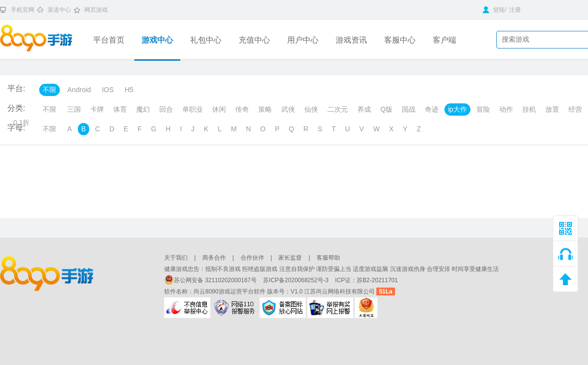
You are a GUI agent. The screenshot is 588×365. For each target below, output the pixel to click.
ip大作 (457, 109)
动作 (506, 109)
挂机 (529, 109)
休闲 (219, 109)
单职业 (193, 109)
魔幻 (143, 109)
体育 (120, 109)
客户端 (444, 40)
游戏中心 (157, 40)
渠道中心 (59, 10)
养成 (364, 109)
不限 (49, 90)
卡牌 (97, 109)
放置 (552, 109)
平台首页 (109, 40)
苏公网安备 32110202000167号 (211, 280)
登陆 (494, 10)
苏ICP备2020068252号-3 (297, 280)
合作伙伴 (252, 258)
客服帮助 (328, 258)
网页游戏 (96, 10)
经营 (575, 109)
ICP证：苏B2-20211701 (367, 280)
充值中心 (254, 40)
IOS (108, 90)
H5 (129, 90)
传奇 (242, 109)
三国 (74, 109)
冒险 (483, 109)
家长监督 (290, 258)
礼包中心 (206, 40)
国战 (409, 109)
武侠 (288, 109)
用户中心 (303, 40)
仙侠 (311, 109)
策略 (265, 109)
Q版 (386, 109)
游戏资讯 (351, 40)
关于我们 (176, 258)
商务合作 (214, 258)
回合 (166, 109)
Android (79, 90)
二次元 (338, 109)
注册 (515, 10)
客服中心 (400, 40)
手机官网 (23, 10)
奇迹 (432, 109)
